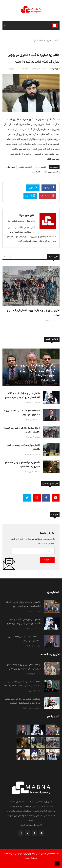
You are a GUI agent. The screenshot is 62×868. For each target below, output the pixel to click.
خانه (57, 40)
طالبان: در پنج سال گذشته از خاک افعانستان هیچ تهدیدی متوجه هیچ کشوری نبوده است (22, 397)
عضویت (47, 560)
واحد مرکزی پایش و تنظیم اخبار (21, 221)
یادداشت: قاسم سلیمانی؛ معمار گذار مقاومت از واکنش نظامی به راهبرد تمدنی (22, 684)
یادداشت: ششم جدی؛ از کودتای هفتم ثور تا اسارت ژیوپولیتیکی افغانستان (23, 701)
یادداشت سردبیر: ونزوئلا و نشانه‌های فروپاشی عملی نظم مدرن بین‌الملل (23, 666)
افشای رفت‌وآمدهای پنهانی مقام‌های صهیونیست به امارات (22, 464)
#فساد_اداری (41, 167)
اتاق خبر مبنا (55, 69)
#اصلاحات (36, 172)
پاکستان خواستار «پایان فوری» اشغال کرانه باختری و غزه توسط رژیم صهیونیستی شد (33, 370)
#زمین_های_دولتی (51, 172)
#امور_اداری (11, 167)
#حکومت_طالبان (26, 167)
